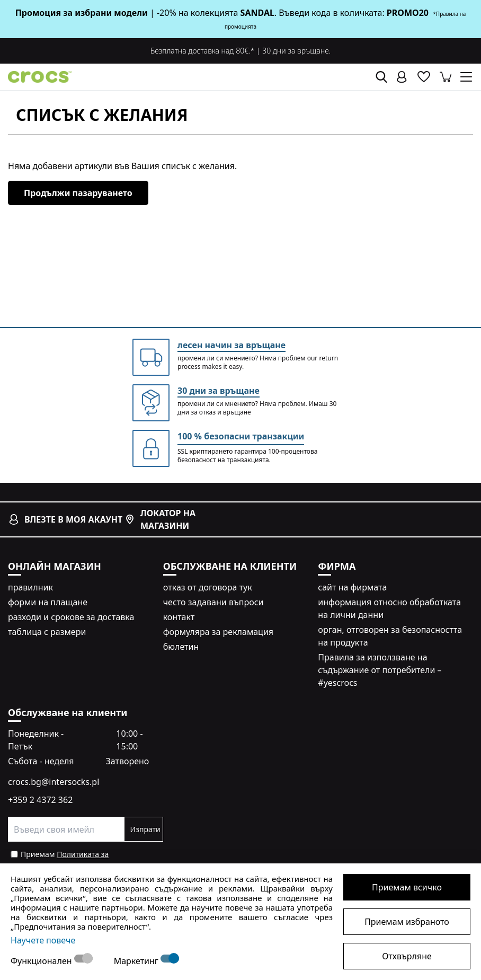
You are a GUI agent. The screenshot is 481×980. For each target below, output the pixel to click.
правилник (30, 587)
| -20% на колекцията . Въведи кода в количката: (201, 13)
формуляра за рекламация (218, 632)
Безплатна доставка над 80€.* (202, 51)
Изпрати (145, 829)
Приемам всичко (407, 887)
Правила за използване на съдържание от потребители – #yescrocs (380, 670)
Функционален (42, 961)
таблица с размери (47, 632)
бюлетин (181, 647)
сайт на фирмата (352, 587)
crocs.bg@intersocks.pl (54, 782)
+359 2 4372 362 (40, 800)
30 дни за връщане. (296, 51)
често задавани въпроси (213, 602)
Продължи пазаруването (78, 193)
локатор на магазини (160, 519)
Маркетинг (137, 961)
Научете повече (43, 940)
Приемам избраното (407, 922)
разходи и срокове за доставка (71, 617)
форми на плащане (48, 602)
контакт (179, 617)
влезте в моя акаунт (65, 519)
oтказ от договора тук (208, 587)
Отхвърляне (407, 956)
